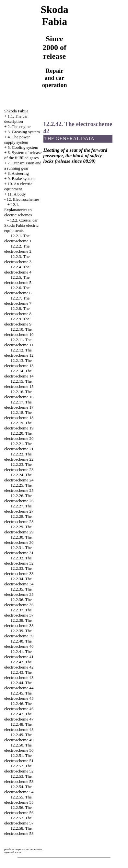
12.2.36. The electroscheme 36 (19, 602)
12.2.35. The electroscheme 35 (19, 592)
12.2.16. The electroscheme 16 (19, 394)
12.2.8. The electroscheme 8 (18, 311)
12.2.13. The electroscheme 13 (19, 363)
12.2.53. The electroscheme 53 (19, 779)
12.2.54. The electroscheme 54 (19, 789)
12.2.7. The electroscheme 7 (18, 301)
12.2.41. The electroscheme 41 (19, 654)
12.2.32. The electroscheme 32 (19, 561)
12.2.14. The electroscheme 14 (19, 373)
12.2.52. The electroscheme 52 (19, 768)
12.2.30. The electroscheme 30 (19, 540)
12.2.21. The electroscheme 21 (19, 446)
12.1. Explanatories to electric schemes (18, 210)
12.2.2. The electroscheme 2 (18, 249)
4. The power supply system (17, 140)
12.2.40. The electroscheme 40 (19, 644)
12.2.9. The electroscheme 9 (18, 321)
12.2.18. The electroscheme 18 (19, 415)
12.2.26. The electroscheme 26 (19, 498)
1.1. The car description (16, 119)
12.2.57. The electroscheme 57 (19, 820)
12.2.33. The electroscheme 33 (19, 571)
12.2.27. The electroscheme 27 (19, 509)
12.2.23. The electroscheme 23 (19, 467)
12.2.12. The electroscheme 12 (19, 353)
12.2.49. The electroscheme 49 (19, 737)
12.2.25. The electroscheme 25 (19, 488)
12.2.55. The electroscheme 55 (19, 800)
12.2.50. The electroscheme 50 (19, 748)
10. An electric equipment (18, 186)
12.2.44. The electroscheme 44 (19, 685)
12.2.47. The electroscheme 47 (19, 716)
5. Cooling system (23, 147)
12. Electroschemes (23, 199)
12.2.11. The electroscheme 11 (19, 342)
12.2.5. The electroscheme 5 (18, 280)
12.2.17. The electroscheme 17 (19, 405)
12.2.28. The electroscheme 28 (19, 519)
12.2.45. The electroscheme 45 (19, 696)
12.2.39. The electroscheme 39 (19, 633)
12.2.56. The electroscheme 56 (19, 810)
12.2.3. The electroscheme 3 (18, 259)
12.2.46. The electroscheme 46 (19, 706)
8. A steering (18, 173)
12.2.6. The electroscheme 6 (18, 290)
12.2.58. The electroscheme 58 (19, 831)
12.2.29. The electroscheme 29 (19, 529)
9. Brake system (21, 179)
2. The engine (19, 127)
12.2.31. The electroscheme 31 (19, 550)
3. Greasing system (23, 132)
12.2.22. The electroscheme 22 (19, 457)
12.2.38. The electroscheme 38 (19, 623)
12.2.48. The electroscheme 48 (19, 727)
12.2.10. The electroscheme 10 (19, 332)
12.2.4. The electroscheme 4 (18, 269)
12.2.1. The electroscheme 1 (18, 238)
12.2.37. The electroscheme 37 (19, 613)
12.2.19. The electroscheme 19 (19, 425)
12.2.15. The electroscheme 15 (19, 384)
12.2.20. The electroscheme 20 (19, 436)
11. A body (17, 194)
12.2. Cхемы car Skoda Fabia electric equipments (21, 225)
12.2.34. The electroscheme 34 (19, 581)
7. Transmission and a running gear (23, 166)
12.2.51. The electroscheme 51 (19, 758)
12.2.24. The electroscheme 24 (19, 477)
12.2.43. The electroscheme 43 (19, 675)
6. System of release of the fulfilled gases (23, 155)
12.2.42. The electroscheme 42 (19, 664)
